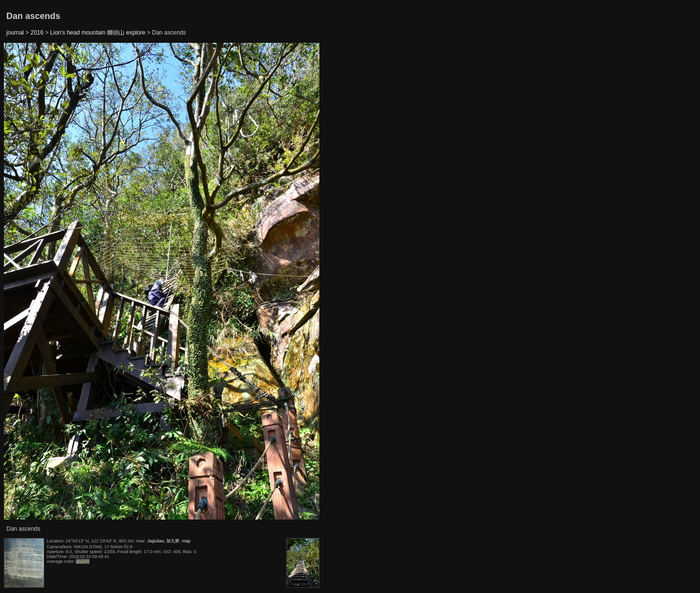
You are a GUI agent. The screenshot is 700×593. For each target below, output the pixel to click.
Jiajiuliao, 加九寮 (164, 541)
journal (15, 33)
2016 (37, 33)
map (186, 541)
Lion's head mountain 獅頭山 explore (98, 33)
